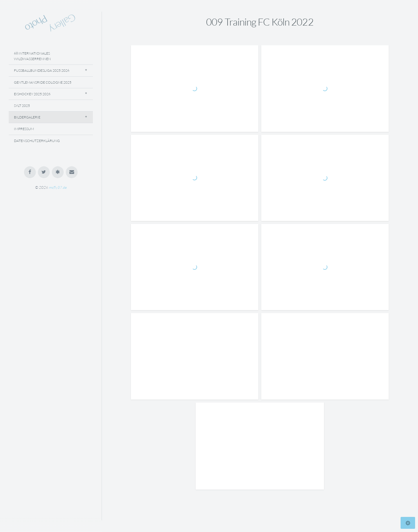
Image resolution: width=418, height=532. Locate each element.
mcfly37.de (58, 187)
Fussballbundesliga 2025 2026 (42, 70)
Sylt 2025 (22, 106)
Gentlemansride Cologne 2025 (43, 82)
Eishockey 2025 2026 (32, 94)
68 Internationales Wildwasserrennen (32, 56)
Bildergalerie (27, 117)
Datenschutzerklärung (37, 141)
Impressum (24, 129)
